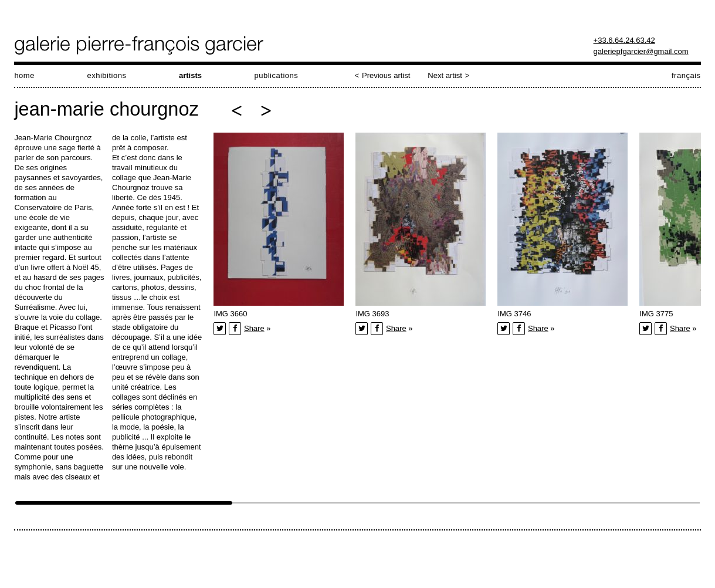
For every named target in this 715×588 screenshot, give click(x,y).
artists (190, 75)
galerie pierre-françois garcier (140, 45)
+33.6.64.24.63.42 (624, 40)
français (686, 75)
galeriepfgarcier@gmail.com (641, 51)
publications (276, 75)
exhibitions (106, 75)
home (24, 75)
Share (254, 328)
